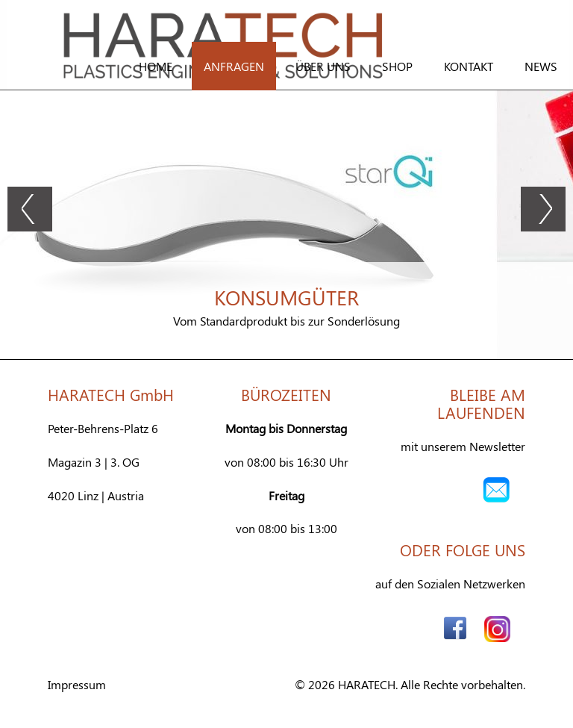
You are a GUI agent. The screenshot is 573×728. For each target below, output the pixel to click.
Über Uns (323, 66)
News (541, 66)
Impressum (77, 684)
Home (156, 66)
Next (543, 209)
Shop (397, 66)
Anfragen (234, 66)
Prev (30, 209)
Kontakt (469, 66)
